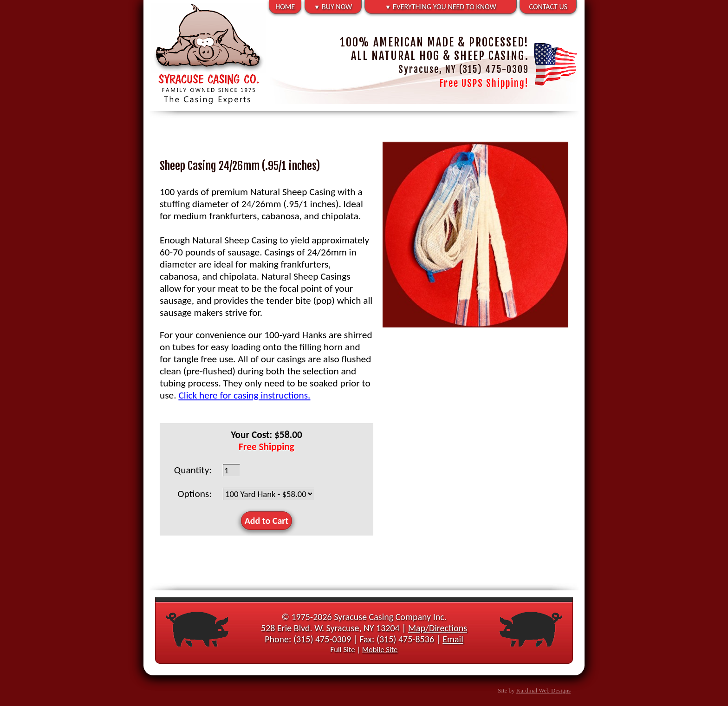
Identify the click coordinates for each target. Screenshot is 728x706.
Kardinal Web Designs (543, 690)
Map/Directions (438, 628)
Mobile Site (380, 649)
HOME (285, 7)
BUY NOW (333, 7)
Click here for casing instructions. (244, 395)
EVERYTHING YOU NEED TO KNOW (441, 7)
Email (453, 639)
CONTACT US (549, 7)
